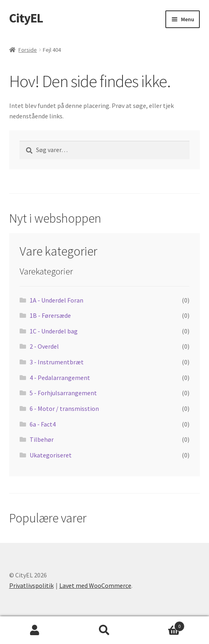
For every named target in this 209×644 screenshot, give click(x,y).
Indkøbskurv (162, 625)
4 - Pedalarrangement (60, 378)
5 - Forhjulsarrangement (63, 393)
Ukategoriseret (51, 455)
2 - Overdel (44, 346)
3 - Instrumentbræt (57, 362)
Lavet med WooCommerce (95, 585)
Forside (28, 50)
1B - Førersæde (50, 315)
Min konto (35, 630)
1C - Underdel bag (54, 331)
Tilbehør (42, 439)
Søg (104, 630)
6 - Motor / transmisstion (64, 408)
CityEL (26, 18)
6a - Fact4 (43, 424)
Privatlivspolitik (31, 585)
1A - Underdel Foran (56, 300)
